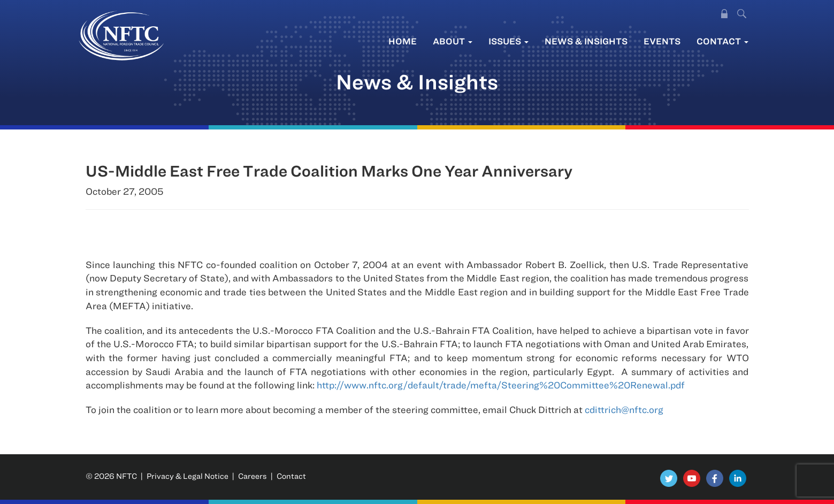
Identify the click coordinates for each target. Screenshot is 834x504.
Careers (253, 476)
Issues (508, 41)
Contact (722, 41)
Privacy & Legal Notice (188, 476)
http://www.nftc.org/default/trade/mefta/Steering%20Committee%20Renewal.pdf (501, 385)
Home (403, 41)
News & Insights (586, 41)
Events (662, 41)
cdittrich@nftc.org (624, 410)
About (453, 41)
